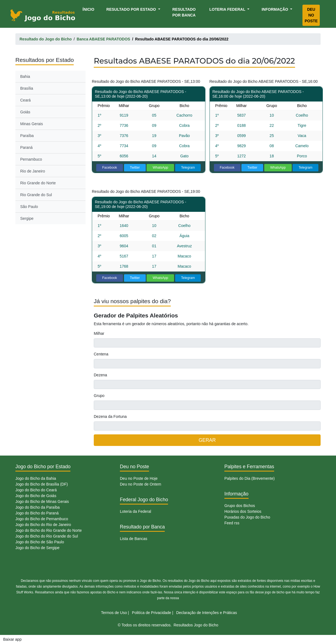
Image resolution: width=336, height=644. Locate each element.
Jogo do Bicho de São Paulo (40, 542)
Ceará (26, 100)
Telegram (188, 168)
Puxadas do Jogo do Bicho (247, 517)
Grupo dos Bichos (240, 506)
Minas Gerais (32, 124)
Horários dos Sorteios (243, 511)
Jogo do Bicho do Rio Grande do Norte (49, 530)
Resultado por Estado (132, 9)
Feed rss (232, 523)
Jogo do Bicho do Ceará (36, 490)
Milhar (99, 333)
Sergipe (27, 218)
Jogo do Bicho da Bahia (36, 478)
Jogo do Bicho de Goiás (36, 496)
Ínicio (89, 9)
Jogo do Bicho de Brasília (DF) (42, 484)
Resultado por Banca (184, 12)
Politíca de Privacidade (152, 613)
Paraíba (27, 136)
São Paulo (29, 207)
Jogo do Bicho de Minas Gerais (42, 502)
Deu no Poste (311, 15)
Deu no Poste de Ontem (141, 484)
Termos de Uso (114, 613)
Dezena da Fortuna (110, 416)
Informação (275, 9)
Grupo (99, 396)
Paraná (27, 147)
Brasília (27, 88)
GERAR (207, 440)
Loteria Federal (228, 9)
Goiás (25, 112)
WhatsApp (160, 168)
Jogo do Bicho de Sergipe (37, 548)
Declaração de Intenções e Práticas (207, 613)
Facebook (110, 168)
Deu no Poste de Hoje (139, 478)
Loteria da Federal (136, 511)
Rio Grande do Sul (36, 195)
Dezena (100, 375)
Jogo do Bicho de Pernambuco (42, 519)
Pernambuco (31, 159)
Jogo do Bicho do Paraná (37, 513)
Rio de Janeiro (33, 171)
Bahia (25, 76)
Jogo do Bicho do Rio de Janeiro (43, 525)
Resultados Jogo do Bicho (196, 625)
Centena (101, 354)
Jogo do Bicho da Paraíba (38, 507)
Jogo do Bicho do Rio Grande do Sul (47, 536)
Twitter (135, 168)
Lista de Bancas (134, 539)
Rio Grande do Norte (38, 183)
